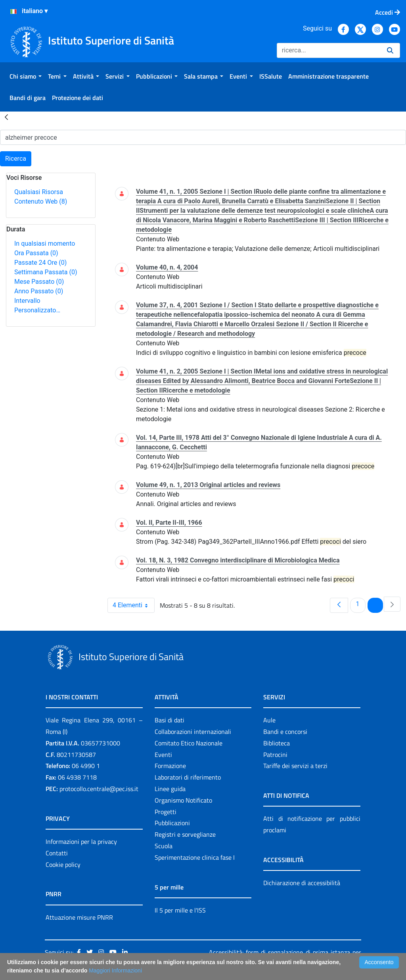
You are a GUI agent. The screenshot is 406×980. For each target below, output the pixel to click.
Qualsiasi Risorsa (39, 192)
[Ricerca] (329, 50)
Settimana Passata (46, 272)
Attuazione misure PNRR (79, 917)
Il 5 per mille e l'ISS (180, 910)
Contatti (57, 853)
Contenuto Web (41, 201)
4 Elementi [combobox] (133, 605)
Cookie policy (63, 864)
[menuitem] (26, 76)
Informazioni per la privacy (81, 841)
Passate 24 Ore (40, 263)
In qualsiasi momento (45, 244)
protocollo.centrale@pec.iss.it (99, 789)
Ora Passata (36, 253)
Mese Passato (39, 282)
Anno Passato (39, 291)
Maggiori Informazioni (115, 970)
